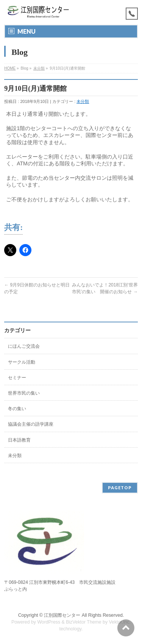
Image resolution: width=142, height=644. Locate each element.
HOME (10, 68)
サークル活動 (22, 362)
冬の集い (17, 409)
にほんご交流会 (24, 346)
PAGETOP (120, 488)
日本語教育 (19, 440)
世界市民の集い (24, 393)
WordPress (49, 622)
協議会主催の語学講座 (31, 424)
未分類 (39, 68)
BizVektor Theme (84, 622)
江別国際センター (62, 615)
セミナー (17, 378)
